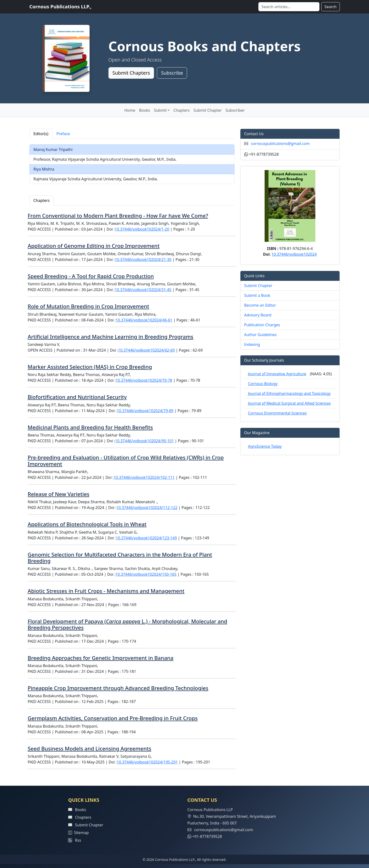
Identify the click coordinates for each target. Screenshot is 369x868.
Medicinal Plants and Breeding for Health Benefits (90, 427)
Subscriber (235, 110)
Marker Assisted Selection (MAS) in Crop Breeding (90, 367)
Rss (75, 840)
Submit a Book (257, 295)
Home (130, 110)
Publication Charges (262, 325)
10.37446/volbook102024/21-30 (143, 260)
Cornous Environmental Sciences (277, 413)
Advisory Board (258, 315)
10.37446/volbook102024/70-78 (144, 380)
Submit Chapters (131, 73)
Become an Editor (260, 305)
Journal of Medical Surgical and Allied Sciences (290, 403)
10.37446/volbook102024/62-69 (146, 350)
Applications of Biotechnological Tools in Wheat (87, 524)
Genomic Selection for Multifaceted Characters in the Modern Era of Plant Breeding (120, 558)
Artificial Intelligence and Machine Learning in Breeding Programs (111, 337)
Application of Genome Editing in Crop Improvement (94, 246)
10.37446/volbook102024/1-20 (142, 229)
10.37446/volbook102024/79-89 (145, 411)
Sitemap (79, 833)
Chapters (182, 110)
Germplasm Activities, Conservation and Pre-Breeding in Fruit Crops (113, 718)
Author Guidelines (261, 335)
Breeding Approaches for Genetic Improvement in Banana (101, 658)
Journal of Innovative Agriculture (277, 374)
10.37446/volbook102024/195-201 (147, 762)
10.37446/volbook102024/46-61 (144, 320)
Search (331, 7)
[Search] (289, 7)
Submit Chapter (208, 110)
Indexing (252, 344)
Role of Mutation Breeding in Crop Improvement (88, 306)
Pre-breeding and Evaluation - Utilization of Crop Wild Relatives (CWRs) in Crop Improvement (126, 460)
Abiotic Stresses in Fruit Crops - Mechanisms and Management (106, 591)
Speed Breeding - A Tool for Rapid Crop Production (91, 276)
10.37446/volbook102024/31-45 (143, 290)
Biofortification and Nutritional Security (77, 397)
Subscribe (172, 73)
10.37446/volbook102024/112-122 (147, 508)
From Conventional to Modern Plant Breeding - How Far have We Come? (118, 216)
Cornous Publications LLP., (60, 7)
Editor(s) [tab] (41, 134)
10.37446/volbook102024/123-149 (146, 538)
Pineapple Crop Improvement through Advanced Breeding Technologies (118, 688)
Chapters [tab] (42, 200)
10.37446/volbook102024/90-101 (144, 441)
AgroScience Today (265, 446)
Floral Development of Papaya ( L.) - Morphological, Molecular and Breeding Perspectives (128, 624)
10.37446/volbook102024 (294, 254)
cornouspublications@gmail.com (280, 144)
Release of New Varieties (59, 494)
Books (145, 110)
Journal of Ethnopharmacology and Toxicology (290, 393)
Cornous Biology (263, 384)
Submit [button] (160, 110)
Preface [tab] (63, 134)
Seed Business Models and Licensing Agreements (90, 748)
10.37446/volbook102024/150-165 (146, 574)
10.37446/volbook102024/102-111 (144, 477)
